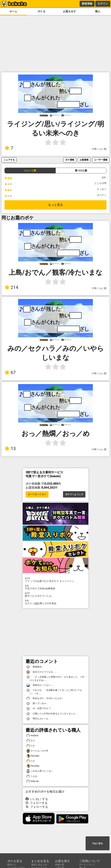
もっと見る (55, 205)
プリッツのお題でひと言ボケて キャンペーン (55, 580)
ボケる (41, 11)
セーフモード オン (37, 494)
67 (10, 373)
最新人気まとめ (39, 865)
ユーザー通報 (101, 160)
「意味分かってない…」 (40, 685)
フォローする (37, 803)
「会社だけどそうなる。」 (42, 672)
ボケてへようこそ (74, 494)
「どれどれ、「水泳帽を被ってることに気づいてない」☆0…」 (54, 692)
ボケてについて (87, 865)
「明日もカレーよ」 (38, 719)
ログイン (103, 4)
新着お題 (60, 865)
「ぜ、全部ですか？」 (40, 708)
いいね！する (37, 799)
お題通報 (84, 160)
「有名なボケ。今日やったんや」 (45, 698)
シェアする (9, 160)
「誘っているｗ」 (37, 703)
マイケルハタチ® (37, 751)
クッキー (102, 189)
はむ (104, 177)
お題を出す (70, 11)
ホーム (13, 11)
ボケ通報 (70, 160)
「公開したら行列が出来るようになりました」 (52, 714)
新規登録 (87, 4)
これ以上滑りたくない (40, 771)
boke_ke (33, 781)
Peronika (33, 756)
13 (10, 449)
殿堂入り (12, 865)
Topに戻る (97, 843)
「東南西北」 (35, 667)
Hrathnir (32, 736)
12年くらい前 (99, 149)
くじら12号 (100, 183)
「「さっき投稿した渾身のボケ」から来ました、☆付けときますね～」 (55, 678)
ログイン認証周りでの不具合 (55, 602)
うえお (32, 776)
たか (31, 746)
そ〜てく (102, 195)
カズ (31, 741)
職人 (98, 11)
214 (11, 287)
